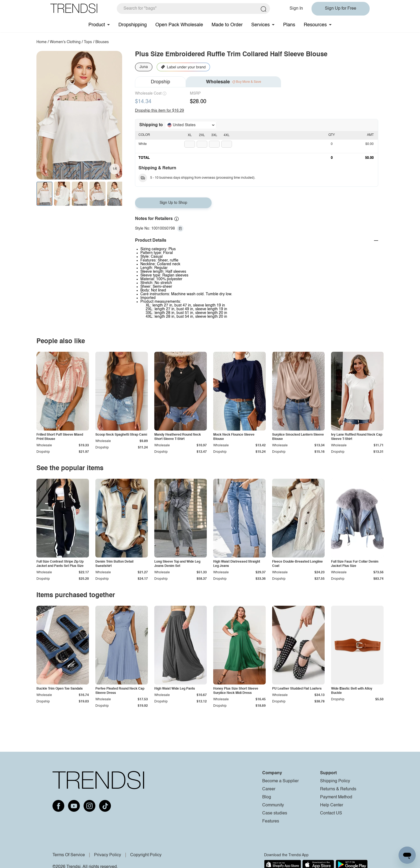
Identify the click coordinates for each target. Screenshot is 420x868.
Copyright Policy (146, 855)
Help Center (332, 805)
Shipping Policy (335, 781)
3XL (214, 135)
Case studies (275, 813)
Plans (289, 25)
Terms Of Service (69, 855)
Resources (315, 25)
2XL (202, 135)
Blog (267, 797)
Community (273, 805)
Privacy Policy (108, 855)
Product (97, 25)
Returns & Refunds (338, 789)
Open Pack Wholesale (179, 25)
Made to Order (227, 25)
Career (269, 789)
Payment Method (336, 797)
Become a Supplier (280, 781)
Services (260, 25)
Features (271, 821)
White (143, 144)
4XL (227, 135)
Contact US (331, 813)
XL (190, 135)
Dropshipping (133, 25)
